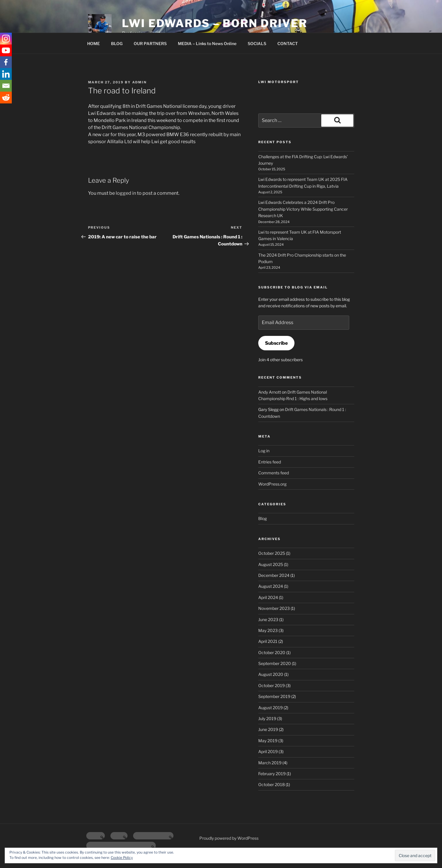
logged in (126, 193)
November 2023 (274, 608)
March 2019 (270, 763)
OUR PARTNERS (150, 43)
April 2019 (268, 751)
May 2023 (268, 630)
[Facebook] (6, 62)
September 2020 (275, 663)
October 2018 (272, 784)
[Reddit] (6, 98)
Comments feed (274, 473)
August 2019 (270, 708)
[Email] (6, 86)
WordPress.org (272, 484)
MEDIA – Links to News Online (207, 43)
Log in (264, 451)
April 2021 (268, 641)
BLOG (117, 43)
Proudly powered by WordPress (229, 838)
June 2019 (268, 729)
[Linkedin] (6, 74)
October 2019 (272, 685)
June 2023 (268, 619)
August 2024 (271, 586)
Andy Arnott (270, 392)
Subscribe (276, 343)
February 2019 (272, 774)
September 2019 (274, 696)
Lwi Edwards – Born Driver (215, 23)
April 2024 (268, 597)
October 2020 (272, 652)
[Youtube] (6, 50)
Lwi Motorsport (279, 82)
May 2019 (268, 741)
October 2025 (272, 553)
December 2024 (274, 575)
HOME (93, 43)
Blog (263, 518)
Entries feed (270, 462)
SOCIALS (257, 43)
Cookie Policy (122, 858)
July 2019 (267, 718)
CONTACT (288, 43)
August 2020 (271, 674)
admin (140, 82)
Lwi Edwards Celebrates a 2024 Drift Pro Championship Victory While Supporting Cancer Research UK (303, 209)
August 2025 (271, 564)
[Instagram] (6, 39)
